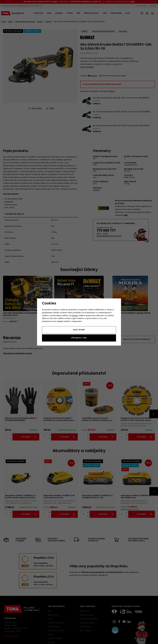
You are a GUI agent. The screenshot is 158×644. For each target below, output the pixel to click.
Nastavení (79, 330)
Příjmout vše (79, 338)
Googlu (75, 316)
